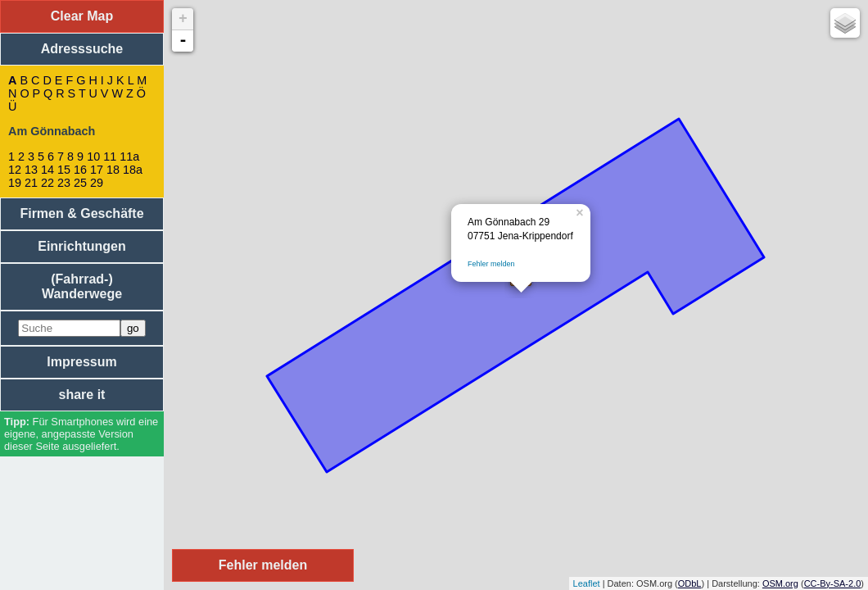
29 (97, 183)
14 (47, 170)
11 (110, 157)
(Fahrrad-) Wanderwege (82, 286)
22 (47, 183)
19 (15, 183)
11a (129, 157)
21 (31, 183)
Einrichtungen (82, 246)
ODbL (690, 583)
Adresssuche (82, 49)
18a (133, 170)
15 (64, 170)
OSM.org (780, 583)
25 (80, 183)
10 (93, 157)
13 (31, 170)
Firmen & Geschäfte (81, 213)
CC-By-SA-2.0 (833, 583)
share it (82, 395)
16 (80, 170)
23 (64, 183)
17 (97, 170)
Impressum (81, 362)
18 (113, 170)
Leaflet (587, 583)
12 (15, 170)
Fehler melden (491, 264)
